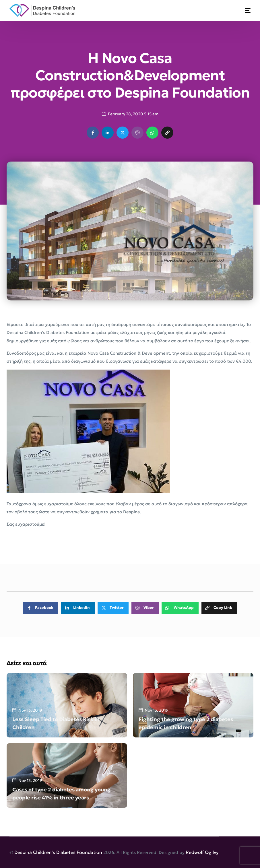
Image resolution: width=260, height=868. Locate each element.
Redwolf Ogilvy (202, 852)
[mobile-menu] (244, 10)
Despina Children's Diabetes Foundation (58, 852)
